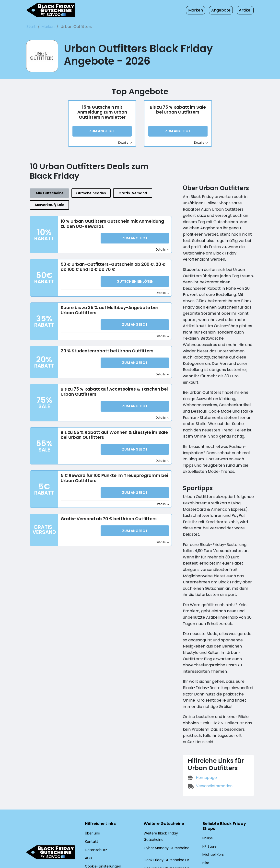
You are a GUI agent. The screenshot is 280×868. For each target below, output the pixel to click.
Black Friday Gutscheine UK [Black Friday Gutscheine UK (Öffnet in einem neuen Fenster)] (165, 827)
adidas (207, 837)
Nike (206, 829)
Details (125, 144)
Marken (201, 10)
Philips (207, 804)
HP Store (209, 812)
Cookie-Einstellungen (101, 832)
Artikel (246, 10)
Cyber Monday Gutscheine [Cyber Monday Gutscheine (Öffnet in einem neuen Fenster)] (164, 807)
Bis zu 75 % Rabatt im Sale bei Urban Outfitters (178, 111)
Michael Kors (212, 821)
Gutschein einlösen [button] (135, 273)
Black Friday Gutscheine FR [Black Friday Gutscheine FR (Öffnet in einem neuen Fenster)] (165, 819)
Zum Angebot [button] (102, 132)
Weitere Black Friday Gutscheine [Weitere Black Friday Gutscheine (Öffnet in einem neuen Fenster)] (169, 799)
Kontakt (91, 807)
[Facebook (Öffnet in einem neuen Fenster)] (86, 842)
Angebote (224, 10)
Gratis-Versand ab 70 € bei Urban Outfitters (106, 510)
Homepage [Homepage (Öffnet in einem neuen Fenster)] (202, 743)
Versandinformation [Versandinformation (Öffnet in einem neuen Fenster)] (209, 751)
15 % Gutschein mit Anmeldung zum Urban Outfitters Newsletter (102, 113)
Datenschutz (94, 815)
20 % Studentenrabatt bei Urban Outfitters (105, 342)
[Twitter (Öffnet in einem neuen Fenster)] (97, 842)
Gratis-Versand (117, 196)
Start (31, 27)
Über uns (92, 799)
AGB (89, 823)
